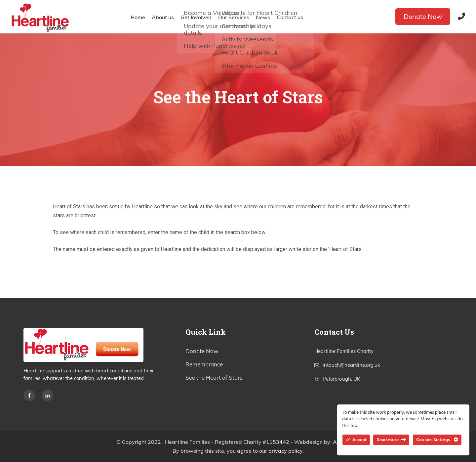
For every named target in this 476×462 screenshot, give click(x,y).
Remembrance (204, 364)
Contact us (290, 17)
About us (163, 17)
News (263, 17)
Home (138, 17)
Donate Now (423, 16)
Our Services (234, 17)
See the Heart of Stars (214, 378)
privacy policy (285, 451)
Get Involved (196, 17)
